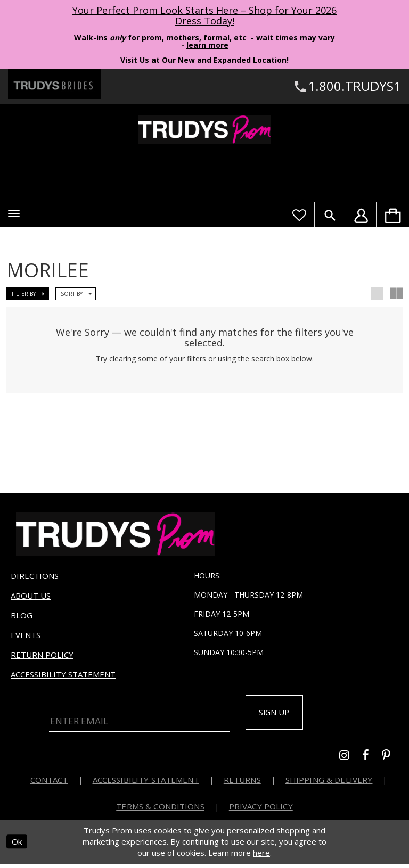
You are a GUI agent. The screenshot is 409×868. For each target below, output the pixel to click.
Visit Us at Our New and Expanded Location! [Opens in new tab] (204, 60)
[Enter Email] (139, 721)
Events (26, 637)
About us (31, 598)
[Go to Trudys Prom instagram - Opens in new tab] (351, 760)
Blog (22, 617)
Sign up (279, 715)
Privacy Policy (261, 810)
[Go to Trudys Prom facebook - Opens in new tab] (372, 760)
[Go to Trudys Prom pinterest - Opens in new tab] (391, 760)
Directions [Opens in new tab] (35, 578)
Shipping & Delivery (329, 783)
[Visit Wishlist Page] (299, 214)
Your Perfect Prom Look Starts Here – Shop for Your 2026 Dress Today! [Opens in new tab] (204, 15)
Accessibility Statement (63, 676)
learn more (207, 45)
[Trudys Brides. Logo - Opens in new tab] (54, 84)
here (261, 857)
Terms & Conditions (160, 810)
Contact (49, 783)
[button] (14, 213)
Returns (242, 783)
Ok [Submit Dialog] (17, 846)
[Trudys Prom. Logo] (204, 129)
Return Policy (42, 657)
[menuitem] (392, 214)
